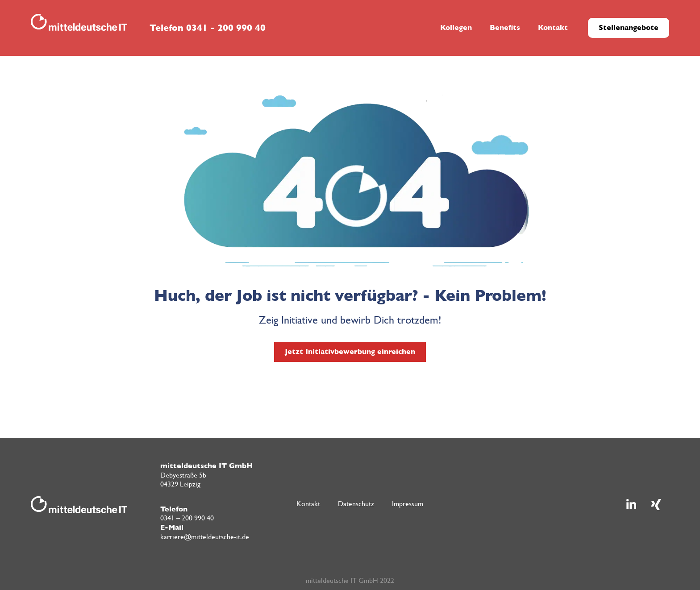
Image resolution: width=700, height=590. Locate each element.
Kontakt (553, 27)
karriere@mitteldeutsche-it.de (205, 537)
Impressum (408, 504)
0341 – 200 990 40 (187, 518)
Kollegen (456, 27)
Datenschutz (356, 504)
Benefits (505, 27)
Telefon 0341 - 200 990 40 (208, 28)
